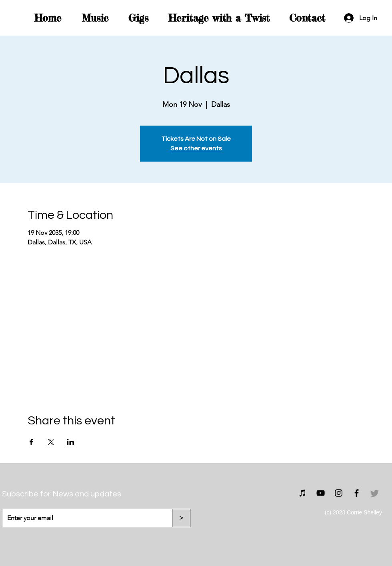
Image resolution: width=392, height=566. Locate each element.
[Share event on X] (51, 442)
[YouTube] (321, 493)
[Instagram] (339, 493)
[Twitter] (375, 493)
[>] (181, 518)
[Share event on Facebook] (31, 442)
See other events (196, 148)
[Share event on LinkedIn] (71, 442)
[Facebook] (357, 493)
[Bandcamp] (303, 493)
